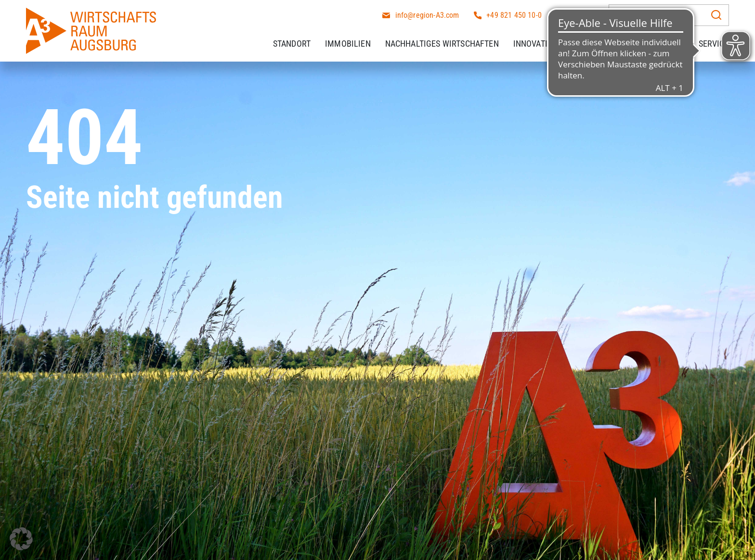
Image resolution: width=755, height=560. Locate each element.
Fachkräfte (596, 43)
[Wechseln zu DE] (583, 14)
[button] (21, 539)
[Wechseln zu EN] (567, 14)
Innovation (536, 43)
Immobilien (348, 43)
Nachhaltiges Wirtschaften (442, 43)
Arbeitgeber (659, 43)
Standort (292, 43)
